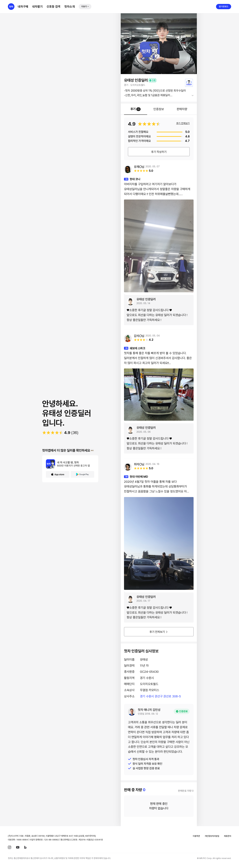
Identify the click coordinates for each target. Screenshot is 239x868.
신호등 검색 (53, 6)
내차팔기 (37, 6)
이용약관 (196, 836)
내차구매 (23, 6)
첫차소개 (70, 6)
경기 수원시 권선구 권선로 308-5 (160, 696)
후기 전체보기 (183, 123)
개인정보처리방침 (212, 836)
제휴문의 (228, 836)
